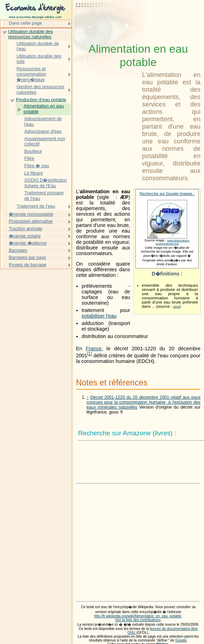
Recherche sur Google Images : (167, 194)
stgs (176, 307)
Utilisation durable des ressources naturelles (30, 34)
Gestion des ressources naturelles (40, 89)
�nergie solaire (25, 236)
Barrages (18, 250)
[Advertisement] (108, 23)
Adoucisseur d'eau (43, 131)
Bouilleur (33, 151)
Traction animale (25, 229)
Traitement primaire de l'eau (44, 196)
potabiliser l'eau (99, 316)
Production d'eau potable (41, 100)
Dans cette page (25, 23)
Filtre (29, 158)
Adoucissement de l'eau (43, 121)
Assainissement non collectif (45, 141)
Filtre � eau (37, 166)
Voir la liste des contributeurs (138, 620)
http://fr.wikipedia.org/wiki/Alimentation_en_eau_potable (138, 616)
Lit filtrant (34, 173)
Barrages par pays (27, 257)
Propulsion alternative (31, 221)
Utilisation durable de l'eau (38, 46)
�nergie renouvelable (31, 214)
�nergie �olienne (28, 243)
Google (181, 640)
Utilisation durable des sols (39, 59)
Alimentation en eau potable (44, 109)
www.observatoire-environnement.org (173, 242)
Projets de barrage (28, 265)
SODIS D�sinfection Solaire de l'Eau (46, 183)
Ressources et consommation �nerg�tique (31, 74)
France (94, 349)
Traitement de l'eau (36, 206)
